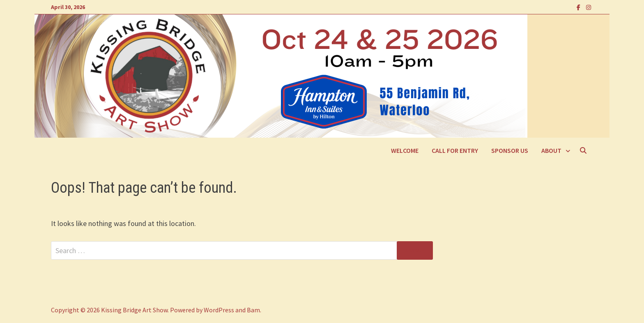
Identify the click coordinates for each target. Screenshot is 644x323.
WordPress (219, 310)
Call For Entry (455, 150)
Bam (253, 310)
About (551, 150)
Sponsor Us (510, 150)
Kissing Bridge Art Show (134, 310)
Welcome (405, 150)
